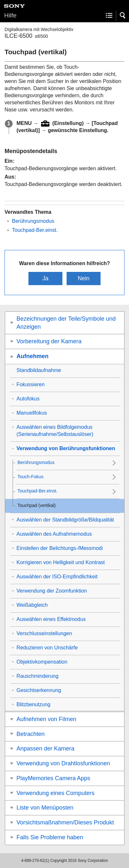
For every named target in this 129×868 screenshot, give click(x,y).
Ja (45, 278)
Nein (83, 278)
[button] (123, 15)
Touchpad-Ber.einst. (35, 230)
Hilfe (10, 15)
